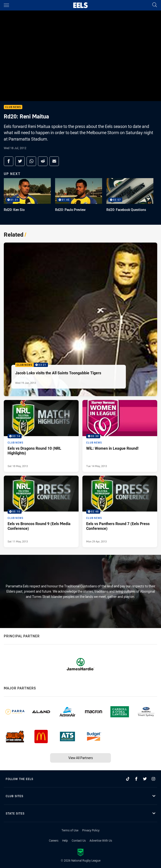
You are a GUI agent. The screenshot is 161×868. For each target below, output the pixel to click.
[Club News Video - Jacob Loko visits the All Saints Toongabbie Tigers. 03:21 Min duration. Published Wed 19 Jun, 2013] (80, 319)
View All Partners (81, 758)
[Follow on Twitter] (145, 779)
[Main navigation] (6, 5)
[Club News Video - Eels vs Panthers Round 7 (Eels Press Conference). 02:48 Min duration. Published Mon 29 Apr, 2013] (120, 511)
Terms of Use (70, 830)
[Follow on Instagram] (153, 779)
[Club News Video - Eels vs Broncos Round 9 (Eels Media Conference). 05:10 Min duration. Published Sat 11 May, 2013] (41, 511)
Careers (54, 840)
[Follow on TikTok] (128, 779)
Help (65, 840)
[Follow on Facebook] (136, 779)
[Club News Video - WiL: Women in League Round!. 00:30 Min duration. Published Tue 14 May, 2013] (120, 436)
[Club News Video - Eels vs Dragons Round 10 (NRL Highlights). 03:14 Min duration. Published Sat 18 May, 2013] (41, 436)
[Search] (155, 5)
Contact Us (79, 840)
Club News (13, 107)
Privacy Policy (91, 830)
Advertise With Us (101, 840)
